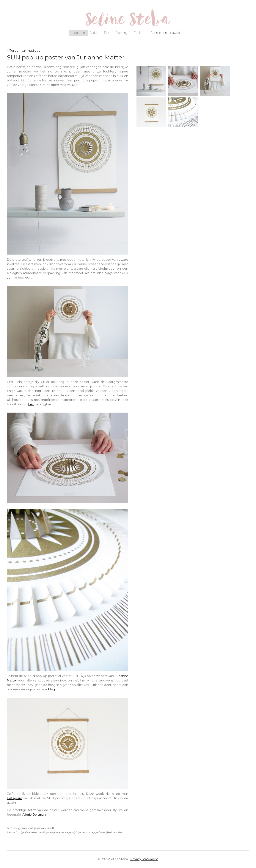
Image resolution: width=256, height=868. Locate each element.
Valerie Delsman (34, 815)
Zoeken (139, 33)
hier (31, 404)
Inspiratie (78, 33)
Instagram (14, 798)
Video (94, 33)
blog (52, 689)
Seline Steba (128, 22)
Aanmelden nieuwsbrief (167, 33)
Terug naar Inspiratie (25, 51)
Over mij (121, 33)
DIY (107, 33)
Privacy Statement (144, 859)
